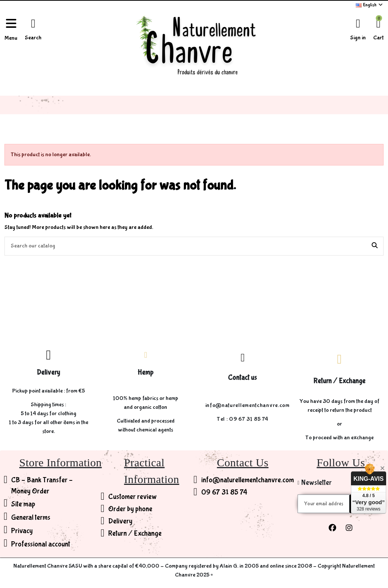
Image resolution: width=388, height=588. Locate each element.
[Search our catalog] (375, 246)
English (370, 5)
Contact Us (243, 462)
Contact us (242, 378)
